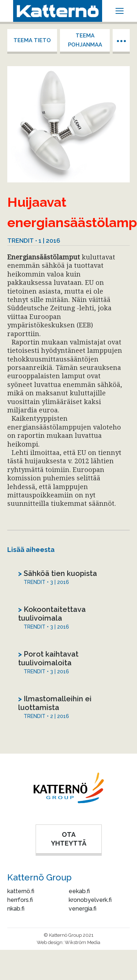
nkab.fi (16, 909)
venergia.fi (82, 909)
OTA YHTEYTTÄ (69, 839)
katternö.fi (21, 891)
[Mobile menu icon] (120, 11)
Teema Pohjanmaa (85, 40)
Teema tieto (32, 40)
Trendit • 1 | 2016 (34, 241)
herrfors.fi (20, 900)
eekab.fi (79, 891)
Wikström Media (82, 942)
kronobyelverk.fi (90, 900)
